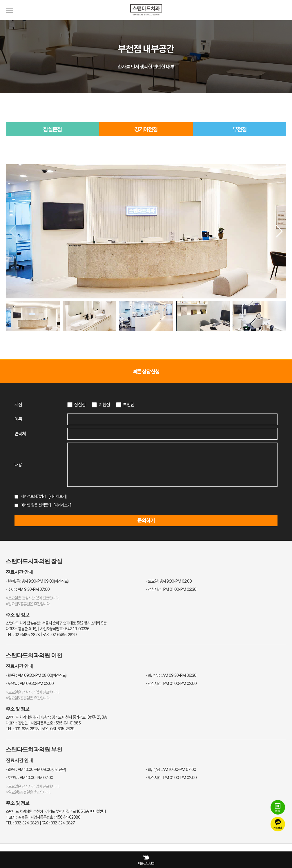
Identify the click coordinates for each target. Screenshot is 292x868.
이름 (18, 419)
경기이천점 (146, 129)
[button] (279, 231)
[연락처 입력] (172, 434)
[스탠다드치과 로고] (146, 19)
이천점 (104, 405)
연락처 (20, 434)
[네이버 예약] (278, 807)
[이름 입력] (172, 419)
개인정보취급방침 (33, 496)
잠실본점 (52, 129)
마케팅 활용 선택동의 (36, 505)
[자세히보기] (58, 496)
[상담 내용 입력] (172, 465)
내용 (18, 465)
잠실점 (80, 405)
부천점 (240, 129)
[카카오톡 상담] (278, 824)
